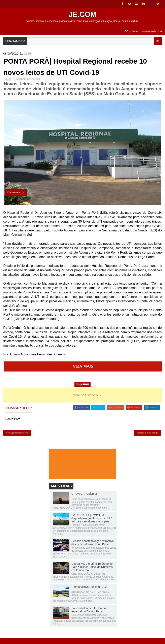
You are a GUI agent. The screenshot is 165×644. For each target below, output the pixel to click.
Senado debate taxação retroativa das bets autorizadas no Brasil (93, 548)
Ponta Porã (34, 82)
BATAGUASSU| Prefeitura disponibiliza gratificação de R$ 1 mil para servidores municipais (92, 524)
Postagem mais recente (17, 437)
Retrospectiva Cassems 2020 (90, 592)
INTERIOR (21, 82)
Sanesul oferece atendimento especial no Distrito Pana (90, 615)
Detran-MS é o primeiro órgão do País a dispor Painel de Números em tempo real (92, 573)
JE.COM (82, 14)
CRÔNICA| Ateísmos (85, 499)
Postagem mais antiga (147, 437)
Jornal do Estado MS (86, 398)
